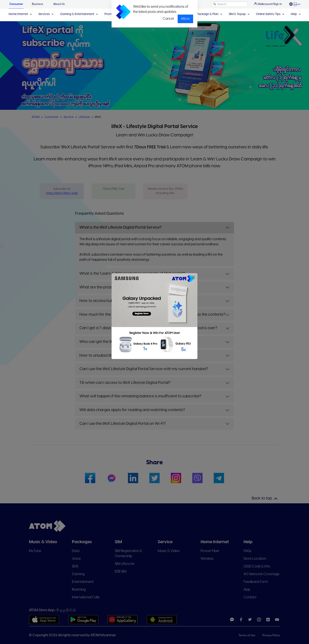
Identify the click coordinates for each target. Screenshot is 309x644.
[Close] (194, 277)
